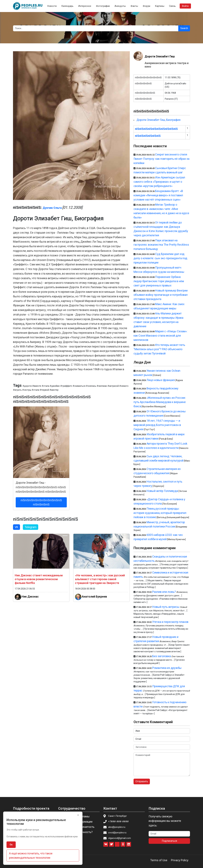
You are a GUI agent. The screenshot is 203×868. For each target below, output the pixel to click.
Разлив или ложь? (164, 592)
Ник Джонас (30, 597)
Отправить (142, 781)
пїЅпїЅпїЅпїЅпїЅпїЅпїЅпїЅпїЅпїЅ (156, 129)
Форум (146, 6)
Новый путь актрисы (166, 607)
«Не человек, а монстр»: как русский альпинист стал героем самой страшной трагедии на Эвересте (100, 579)
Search (184, 28)
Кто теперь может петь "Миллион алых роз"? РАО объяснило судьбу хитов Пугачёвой (159, 349)
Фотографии (103, 6)
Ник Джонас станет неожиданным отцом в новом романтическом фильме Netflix (39, 579)
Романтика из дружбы (167, 668)
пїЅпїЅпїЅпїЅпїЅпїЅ (148, 136)
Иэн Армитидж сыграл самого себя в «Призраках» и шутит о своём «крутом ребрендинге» (159, 182)
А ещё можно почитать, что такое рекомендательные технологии (31, 856)
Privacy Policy (180, 860)
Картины (160, 6)
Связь (172, 6)
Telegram (31, 527)
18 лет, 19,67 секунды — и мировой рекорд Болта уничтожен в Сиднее (157, 425)
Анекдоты (120, 6)
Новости (52, 6)
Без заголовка (162, 656)
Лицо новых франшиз (161, 380)
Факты (134, 6)
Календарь (67, 6)
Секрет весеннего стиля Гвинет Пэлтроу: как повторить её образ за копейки (161, 159)
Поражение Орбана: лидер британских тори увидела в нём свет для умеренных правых (159, 281)
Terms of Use (159, 860)
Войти (185, 6)
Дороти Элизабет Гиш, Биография (159, 120)
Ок (11, 845)
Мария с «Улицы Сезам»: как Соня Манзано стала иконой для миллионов (160, 336)
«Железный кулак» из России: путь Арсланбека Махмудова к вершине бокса (160, 402)
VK (16, 527)
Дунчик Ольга (52, 208)
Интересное (85, 6)
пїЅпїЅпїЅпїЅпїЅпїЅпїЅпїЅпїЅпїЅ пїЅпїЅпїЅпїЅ (41, 502)
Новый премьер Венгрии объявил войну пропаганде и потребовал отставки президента (161, 295)
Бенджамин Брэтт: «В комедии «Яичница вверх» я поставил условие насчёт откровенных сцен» (158, 195)
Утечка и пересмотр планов (170, 622)
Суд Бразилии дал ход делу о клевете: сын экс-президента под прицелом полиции (160, 258)
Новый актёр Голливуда (162, 491)
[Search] (96, 28)
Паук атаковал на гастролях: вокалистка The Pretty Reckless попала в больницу (161, 245)
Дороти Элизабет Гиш (160, 56)
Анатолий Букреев (94, 597)
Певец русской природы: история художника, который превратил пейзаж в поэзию (160, 513)
